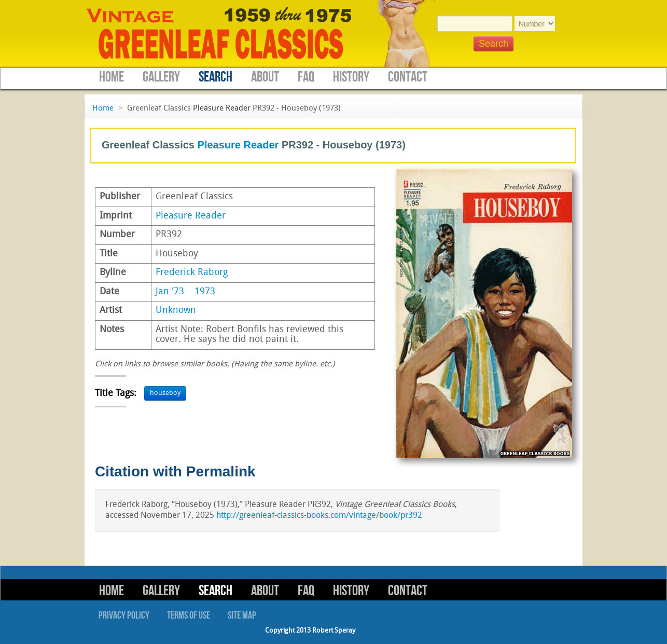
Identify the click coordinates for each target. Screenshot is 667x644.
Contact (408, 77)
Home (112, 77)
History (351, 77)
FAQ (306, 77)
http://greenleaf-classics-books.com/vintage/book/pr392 (319, 516)
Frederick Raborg (192, 273)
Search (216, 77)
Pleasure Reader (222, 109)
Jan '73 (170, 292)
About (265, 77)
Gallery (161, 77)
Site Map (242, 615)
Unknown (176, 311)
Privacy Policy (124, 615)
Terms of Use (189, 615)
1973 (205, 292)
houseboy (165, 393)
